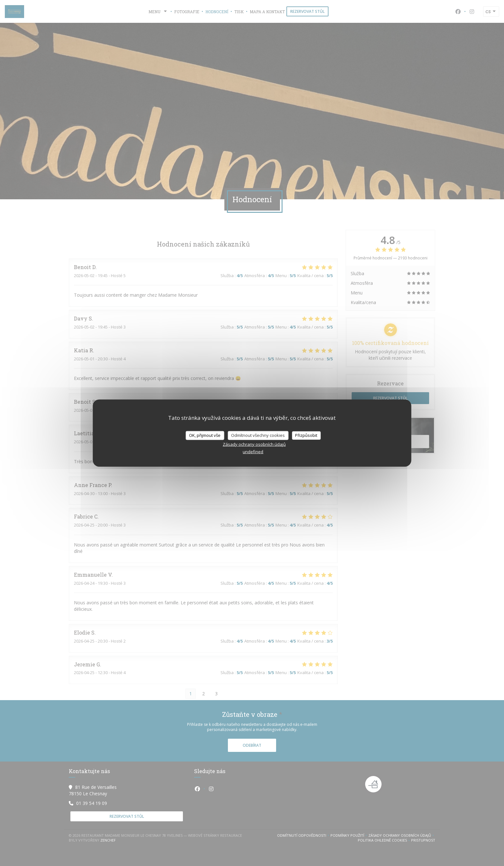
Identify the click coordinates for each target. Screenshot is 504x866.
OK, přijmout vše (205, 435)
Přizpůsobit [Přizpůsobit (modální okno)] (306, 435)
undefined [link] (253, 451)
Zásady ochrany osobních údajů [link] (254, 444)
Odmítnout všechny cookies (258, 435)
